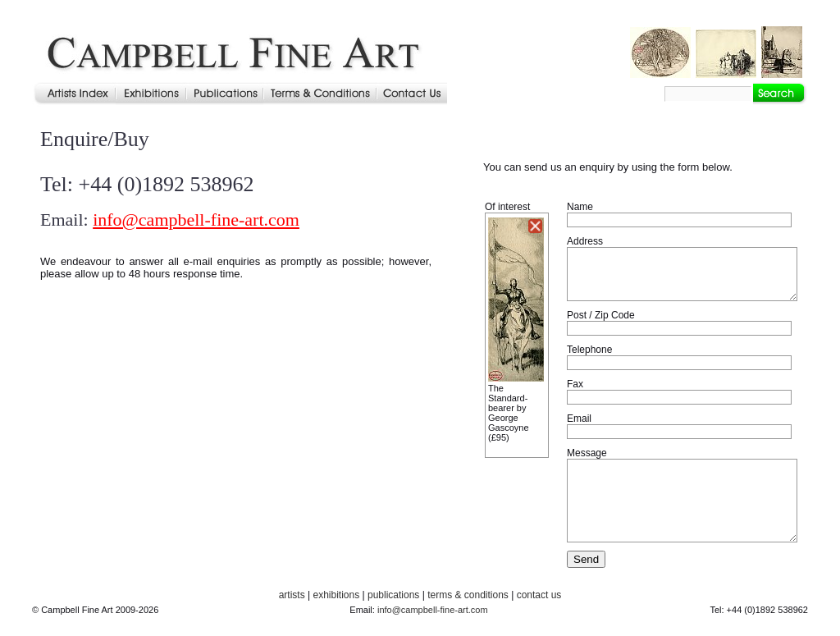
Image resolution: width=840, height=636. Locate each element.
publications (393, 595)
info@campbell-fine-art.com (196, 220)
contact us (539, 595)
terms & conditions (468, 595)
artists (292, 595)
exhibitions (336, 595)
